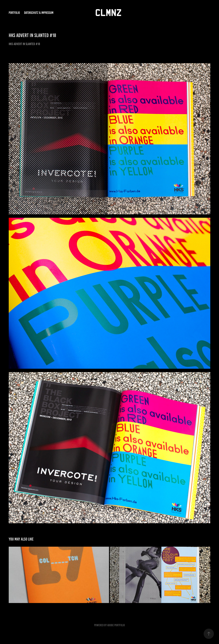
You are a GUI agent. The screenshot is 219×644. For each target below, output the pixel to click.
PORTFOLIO (14, 13)
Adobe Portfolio (116, 625)
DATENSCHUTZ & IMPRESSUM (39, 13)
